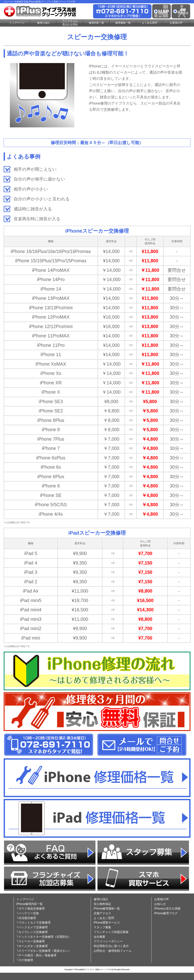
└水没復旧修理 (26, 918)
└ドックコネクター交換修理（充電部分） (44, 937)
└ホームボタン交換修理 (32, 946)
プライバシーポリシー (108, 941)
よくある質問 (149, 23)
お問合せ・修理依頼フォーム (113, 951)
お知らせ (160, 904)
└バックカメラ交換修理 (32, 927)
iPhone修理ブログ (166, 913)
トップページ (17, 23)
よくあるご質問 (104, 918)
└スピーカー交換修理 (31, 941)
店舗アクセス (102, 913)
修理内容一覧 (96, 23)
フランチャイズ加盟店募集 (111, 932)
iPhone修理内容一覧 (30, 904)
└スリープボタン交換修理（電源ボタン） (44, 951)
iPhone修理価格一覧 (107, 909)
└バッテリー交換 (28, 913)
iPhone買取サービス (107, 923)
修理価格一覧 (123, 23)
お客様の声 (176, 23)
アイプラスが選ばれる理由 (70, 23)
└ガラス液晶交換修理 (31, 909)
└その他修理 (25, 960)
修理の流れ (43, 23)
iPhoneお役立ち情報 (167, 909)
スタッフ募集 (102, 927)
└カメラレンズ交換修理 (32, 932)
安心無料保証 (102, 904)
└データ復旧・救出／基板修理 (36, 955)
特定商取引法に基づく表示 (111, 946)
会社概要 (99, 937)
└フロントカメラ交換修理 (33, 923)
